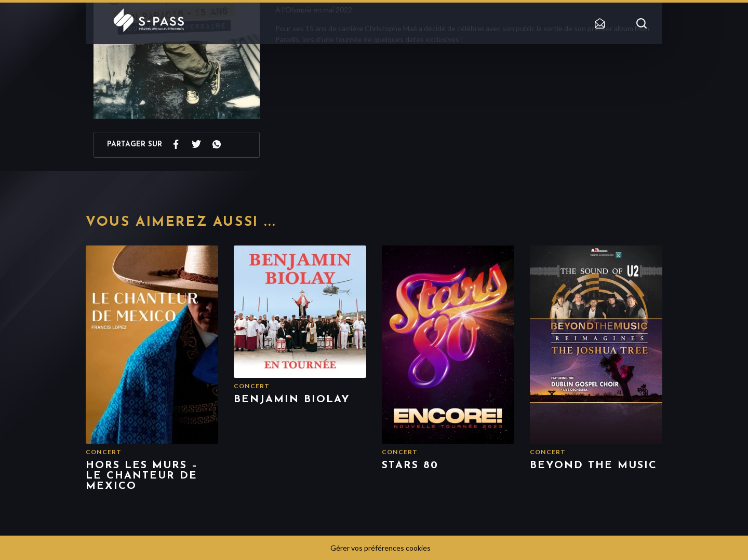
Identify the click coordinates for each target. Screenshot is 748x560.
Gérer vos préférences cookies (380, 548)
